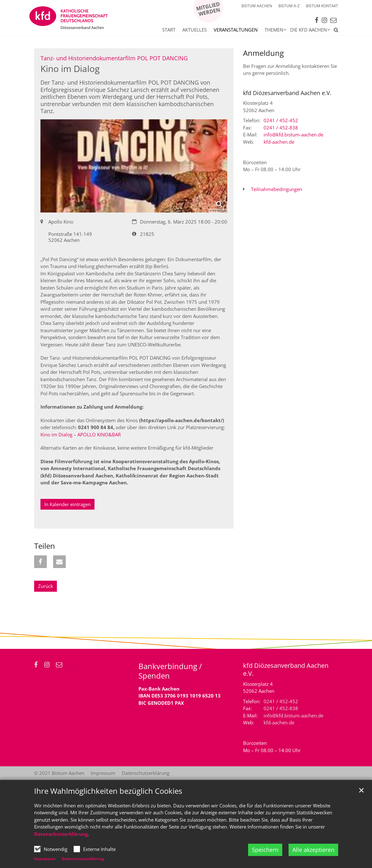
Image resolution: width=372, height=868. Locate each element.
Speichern (265, 850)
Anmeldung (263, 53)
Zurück (46, 586)
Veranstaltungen (236, 30)
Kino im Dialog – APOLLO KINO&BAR (81, 434)
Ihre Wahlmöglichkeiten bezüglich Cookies (108, 791)
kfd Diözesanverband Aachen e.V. (287, 93)
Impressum (45, 859)
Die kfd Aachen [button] (308, 30)
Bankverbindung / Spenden (170, 671)
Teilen (45, 546)
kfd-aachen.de (279, 142)
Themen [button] (274, 30)
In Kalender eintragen (67, 504)
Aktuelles (195, 30)
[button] (334, 31)
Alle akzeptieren (313, 850)
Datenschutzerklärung (61, 834)
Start (169, 30)
